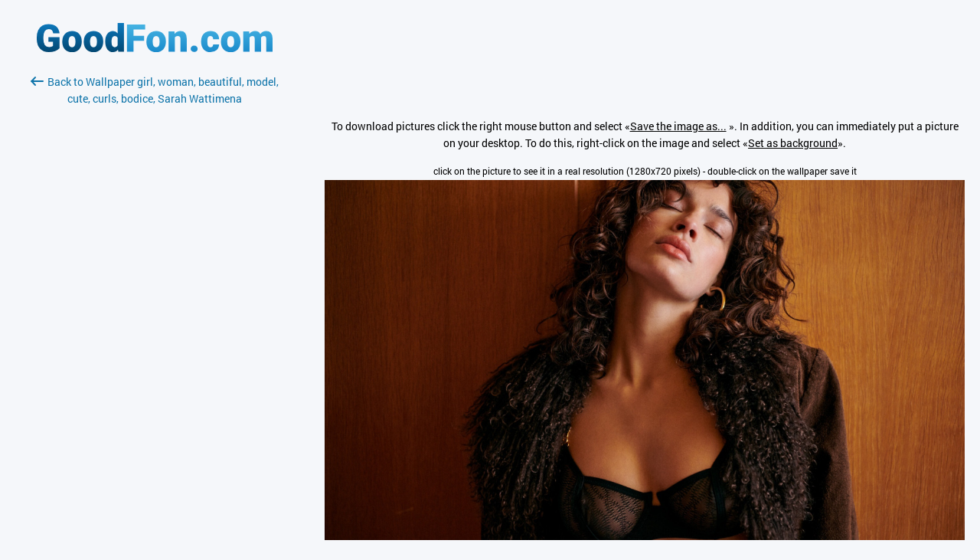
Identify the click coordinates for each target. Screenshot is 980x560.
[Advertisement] (155, 289)
